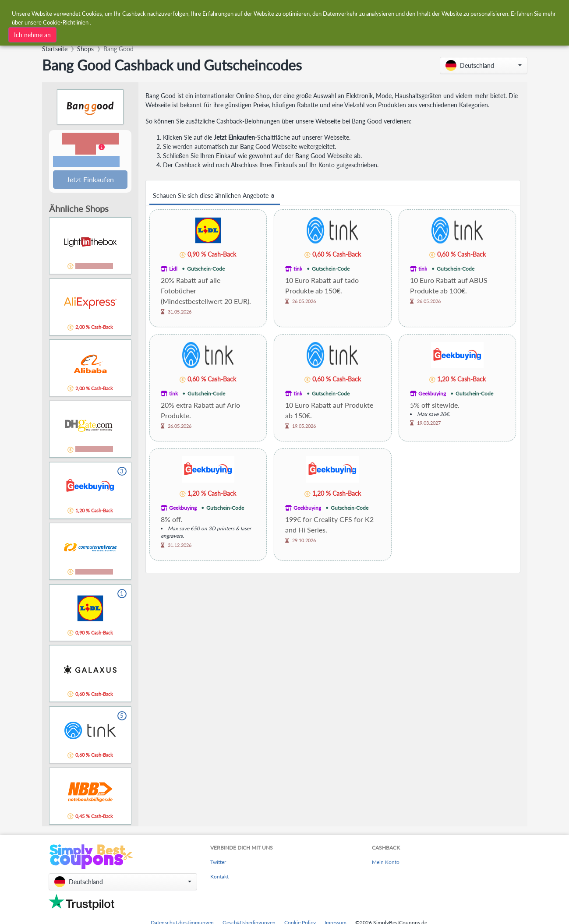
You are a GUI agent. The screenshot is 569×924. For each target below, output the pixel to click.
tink (298, 269)
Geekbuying (432, 393)
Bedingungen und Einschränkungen (86, 162)
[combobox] (161, 34)
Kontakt (219, 877)
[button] (484, 65)
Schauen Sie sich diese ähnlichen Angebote (215, 196)
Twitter (218, 863)
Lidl (173, 269)
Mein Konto (386, 863)
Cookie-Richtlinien (66, 21)
